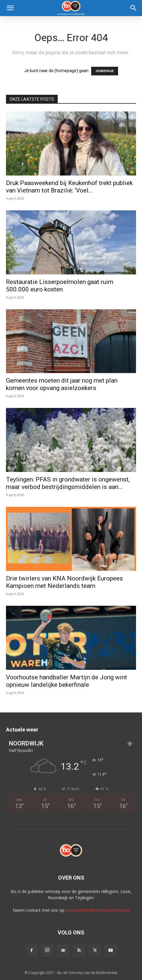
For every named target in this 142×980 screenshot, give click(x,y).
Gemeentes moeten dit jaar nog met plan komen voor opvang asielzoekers (62, 384)
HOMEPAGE (105, 71)
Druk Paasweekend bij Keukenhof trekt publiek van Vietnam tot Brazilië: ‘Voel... (69, 187)
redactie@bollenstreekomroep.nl (98, 910)
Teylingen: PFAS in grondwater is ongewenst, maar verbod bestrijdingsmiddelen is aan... (68, 483)
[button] (10, 8)
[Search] (134, 8)
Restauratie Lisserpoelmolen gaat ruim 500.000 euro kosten (60, 286)
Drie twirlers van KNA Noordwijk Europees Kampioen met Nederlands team (64, 582)
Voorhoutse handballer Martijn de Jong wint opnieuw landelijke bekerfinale (67, 681)
